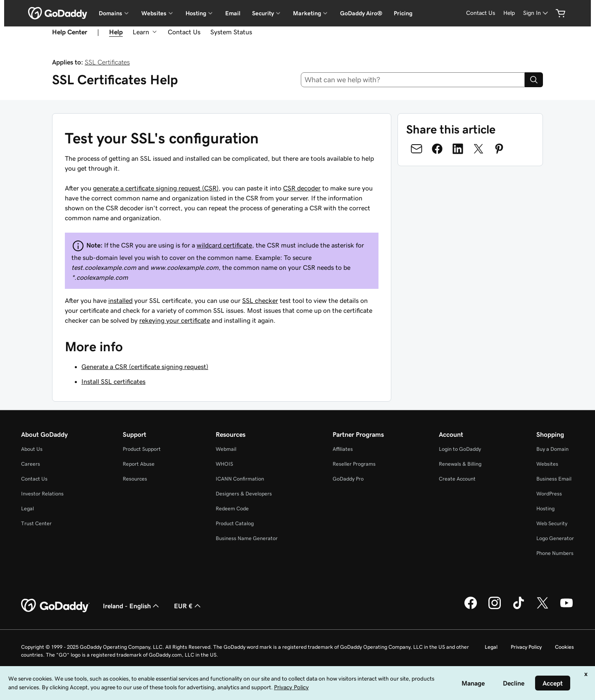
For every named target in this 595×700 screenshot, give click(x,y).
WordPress (549, 494)
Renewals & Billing (460, 464)
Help (509, 13)
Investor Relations (42, 494)
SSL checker (260, 300)
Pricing (403, 13)
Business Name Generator (247, 538)
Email (233, 13)
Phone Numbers (555, 553)
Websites (547, 464)
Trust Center (36, 523)
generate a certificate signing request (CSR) (156, 188)
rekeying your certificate (175, 320)
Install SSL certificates (113, 381)
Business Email (554, 479)
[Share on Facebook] (437, 149)
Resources (135, 479)
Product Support (142, 449)
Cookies (564, 647)
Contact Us (481, 13)
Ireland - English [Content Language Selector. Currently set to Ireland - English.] (132, 606)
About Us (32, 449)
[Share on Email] (416, 149)
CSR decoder (302, 188)
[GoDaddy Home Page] (55, 606)
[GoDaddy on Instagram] (495, 608)
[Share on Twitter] (478, 149)
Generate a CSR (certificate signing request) (145, 367)
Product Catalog (235, 523)
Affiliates (343, 449)
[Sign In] (536, 13)
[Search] (534, 80)
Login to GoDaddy (460, 449)
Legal (27, 508)
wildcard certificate (224, 245)
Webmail (226, 449)
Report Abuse (139, 464)
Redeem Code (232, 508)
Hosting (545, 508)
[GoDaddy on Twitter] (543, 608)
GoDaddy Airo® (361, 13)
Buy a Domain (552, 449)
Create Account (457, 479)
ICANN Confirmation (240, 479)
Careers (31, 464)
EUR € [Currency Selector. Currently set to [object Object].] (188, 606)
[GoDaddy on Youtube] (566, 608)
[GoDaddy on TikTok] (519, 608)
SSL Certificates (107, 62)
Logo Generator (555, 538)
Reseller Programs (354, 464)
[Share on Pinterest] (499, 149)
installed (120, 300)
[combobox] (413, 80)
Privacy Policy (526, 647)
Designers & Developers (244, 494)
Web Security (552, 523)
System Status (231, 32)
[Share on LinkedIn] (458, 149)
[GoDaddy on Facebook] (471, 608)
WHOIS (224, 464)
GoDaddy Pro (348, 479)
